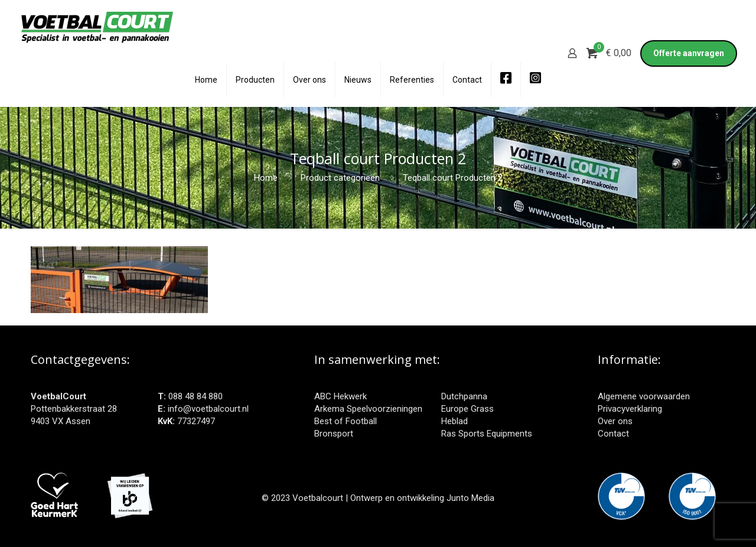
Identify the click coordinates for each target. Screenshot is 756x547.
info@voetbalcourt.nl (208, 409)
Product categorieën (340, 178)
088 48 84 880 (195, 396)
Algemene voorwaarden (644, 396)
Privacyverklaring (630, 409)
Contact (613, 434)
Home (266, 178)
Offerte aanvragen (689, 53)
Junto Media (470, 498)
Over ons (615, 421)
